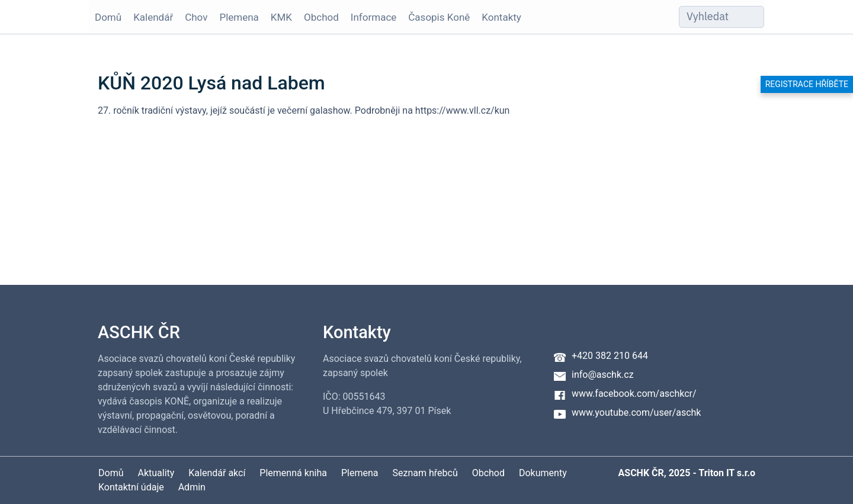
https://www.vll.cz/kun (463, 110)
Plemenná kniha (293, 473)
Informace (373, 17)
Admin (192, 487)
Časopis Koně (439, 17)
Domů (108, 17)
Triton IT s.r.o (727, 473)
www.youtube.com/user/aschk (636, 412)
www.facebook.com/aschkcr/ (634, 394)
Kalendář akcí (217, 473)
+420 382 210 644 (610, 356)
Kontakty (501, 17)
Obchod (321, 17)
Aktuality (156, 473)
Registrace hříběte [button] (807, 84)
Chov (196, 17)
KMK (281, 17)
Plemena (239, 17)
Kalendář (153, 17)
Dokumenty (543, 473)
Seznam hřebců (425, 473)
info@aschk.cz (603, 375)
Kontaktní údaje (131, 487)
